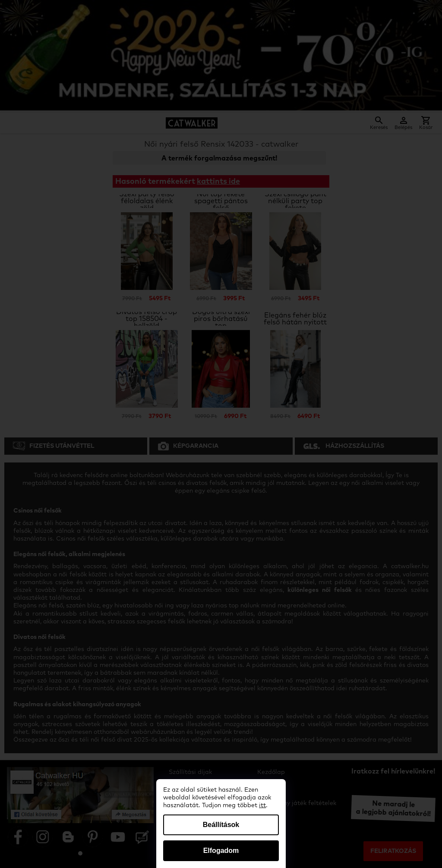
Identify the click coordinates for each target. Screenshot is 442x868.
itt (262, 805)
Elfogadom (221, 851)
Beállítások (221, 825)
